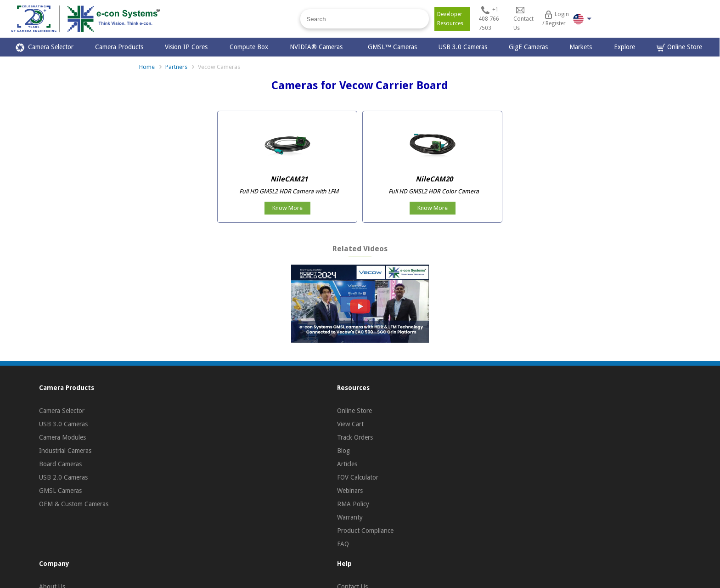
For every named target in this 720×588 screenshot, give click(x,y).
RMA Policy (353, 504)
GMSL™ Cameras (392, 47)
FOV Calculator (358, 477)
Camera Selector (45, 48)
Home (147, 67)
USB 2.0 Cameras (63, 477)
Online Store (679, 48)
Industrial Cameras (65, 451)
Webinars (350, 491)
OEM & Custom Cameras (74, 504)
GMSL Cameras (60, 491)
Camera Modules (62, 437)
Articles (347, 464)
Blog (343, 451)
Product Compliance (365, 531)
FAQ (343, 544)
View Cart (350, 424)
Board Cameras (60, 464)
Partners (176, 67)
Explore (624, 47)
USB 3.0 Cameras (463, 47)
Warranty (350, 517)
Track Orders (355, 437)
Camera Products (119, 47)
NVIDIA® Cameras (318, 47)
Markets (581, 47)
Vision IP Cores (186, 47)
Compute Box (249, 47)
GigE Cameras (528, 47)
